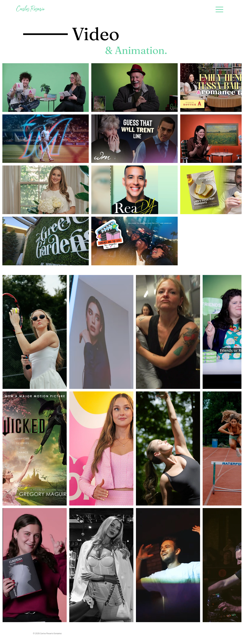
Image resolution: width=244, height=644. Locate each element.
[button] (219, 9)
